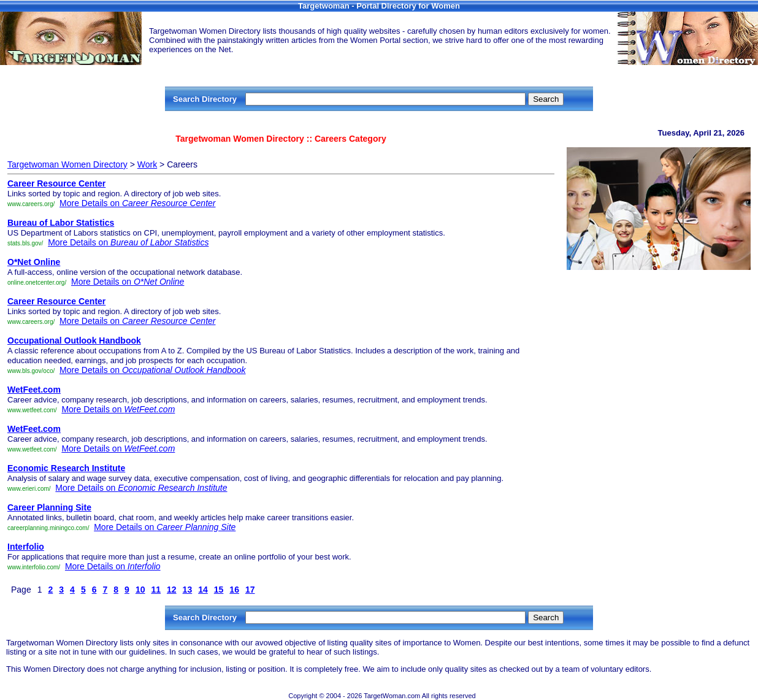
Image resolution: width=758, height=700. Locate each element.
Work (147, 164)
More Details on (137, 203)
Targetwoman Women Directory (67, 164)
